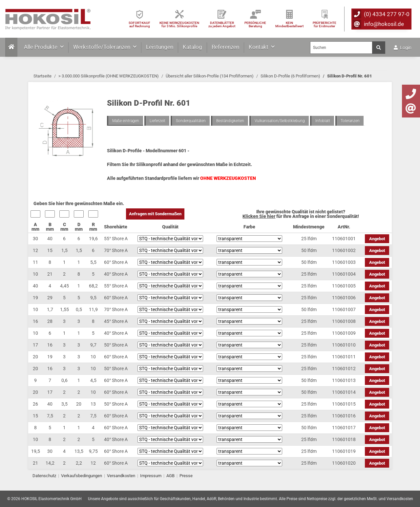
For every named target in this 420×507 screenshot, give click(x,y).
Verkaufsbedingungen (82, 476)
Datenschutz (44, 476)
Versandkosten (121, 476)
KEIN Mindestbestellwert (289, 24)
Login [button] (403, 48)
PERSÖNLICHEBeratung (255, 24)
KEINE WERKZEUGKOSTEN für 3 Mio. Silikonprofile (179, 24)
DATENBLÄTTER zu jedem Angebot (222, 24)
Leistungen (160, 47)
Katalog (192, 47)
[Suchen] (341, 48)
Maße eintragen (126, 121)
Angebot (377, 239)
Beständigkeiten (230, 121)
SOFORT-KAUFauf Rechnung (139, 24)
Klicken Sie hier (259, 216)
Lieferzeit (157, 121)
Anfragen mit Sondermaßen (155, 214)
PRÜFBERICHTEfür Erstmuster (325, 24)
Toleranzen (350, 121)
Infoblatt (323, 121)
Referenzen (225, 47)
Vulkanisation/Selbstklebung (280, 121)
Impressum (151, 476)
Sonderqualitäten (191, 121)
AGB (170, 476)
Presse (186, 476)
